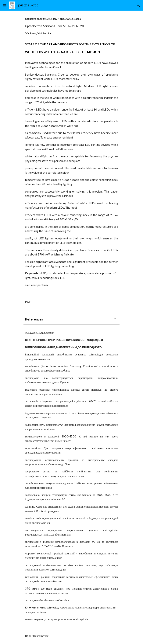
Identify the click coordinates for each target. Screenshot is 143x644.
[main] (71, 152)
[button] (5, 5)
